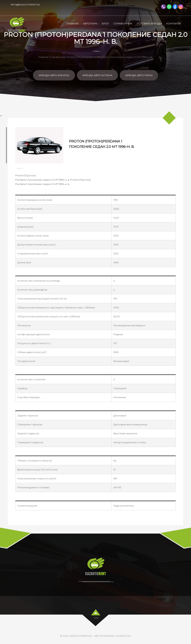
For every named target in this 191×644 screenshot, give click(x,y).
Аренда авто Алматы (54, 75)
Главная (72, 23)
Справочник (123, 23)
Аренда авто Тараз (139, 75)
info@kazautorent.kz (25, 5)
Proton (72, 57)
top (96, 617)
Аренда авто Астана (97, 75)
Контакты (174, 23)
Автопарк (90, 23)
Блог (105, 23)
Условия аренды (149, 23)
